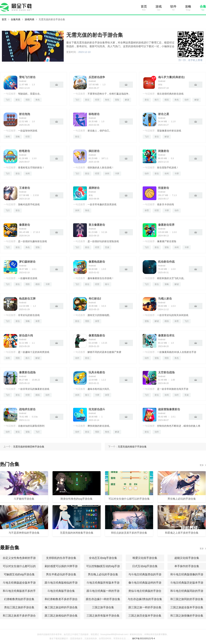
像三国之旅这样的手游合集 (61, 607)
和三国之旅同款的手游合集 (187, 599)
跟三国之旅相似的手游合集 (61, 616)
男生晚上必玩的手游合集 (103, 574)
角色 (38, 100)
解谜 (127, 100)
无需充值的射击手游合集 (52, 19)
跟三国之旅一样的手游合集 (145, 607)
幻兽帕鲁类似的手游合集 (19, 599)
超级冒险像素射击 (169, 409)
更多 (202, 465)
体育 (147, 210)
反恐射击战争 (97, 77)
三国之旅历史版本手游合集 (145, 616)
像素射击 (25, 225)
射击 (18, 100)
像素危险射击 (97, 335)
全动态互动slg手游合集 (103, 558)
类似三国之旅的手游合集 (19, 607)
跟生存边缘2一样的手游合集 (103, 599)
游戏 (159, 7)
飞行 (8, 100)
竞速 (107, 247)
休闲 (8, 137)
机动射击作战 (166, 262)
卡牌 (117, 174)
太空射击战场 (166, 372)
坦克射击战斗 (97, 409)
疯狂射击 (94, 151)
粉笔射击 (25, 151)
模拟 (167, 100)
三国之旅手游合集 (103, 607)
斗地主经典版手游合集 (61, 591)
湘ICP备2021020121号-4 (143, 639)
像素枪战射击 (97, 262)
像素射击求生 (166, 335)
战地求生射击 (27, 409)
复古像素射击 (97, 225)
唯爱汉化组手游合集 (145, 558)
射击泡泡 (25, 114)
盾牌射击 (94, 188)
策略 (18, 137)
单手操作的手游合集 (187, 566)
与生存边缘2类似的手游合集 (145, 599)
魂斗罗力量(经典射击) (171, 77)
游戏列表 (30, 19)
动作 (187, 100)
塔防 (28, 100)
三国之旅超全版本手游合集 (187, 607)
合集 (203, 7)
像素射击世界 (166, 225)
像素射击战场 (27, 372)
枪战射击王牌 (27, 299)
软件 (173, 7)
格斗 (157, 100)
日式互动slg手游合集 (145, 566)
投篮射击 (164, 188)
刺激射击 (164, 151)
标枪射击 (94, 114)
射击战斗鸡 (26, 335)
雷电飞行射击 (27, 77)
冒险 (117, 100)
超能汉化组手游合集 (187, 558)
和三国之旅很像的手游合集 (187, 616)
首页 (144, 7)
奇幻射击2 (95, 299)
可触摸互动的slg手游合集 (19, 574)
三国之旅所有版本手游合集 (103, 616)
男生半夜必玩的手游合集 (61, 574)
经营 (97, 100)
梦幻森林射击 (27, 262)
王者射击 (25, 188)
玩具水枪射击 (97, 372)
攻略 (188, 7)
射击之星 (164, 114)
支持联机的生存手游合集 (61, 558)
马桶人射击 (165, 299)
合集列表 (16, 19)
